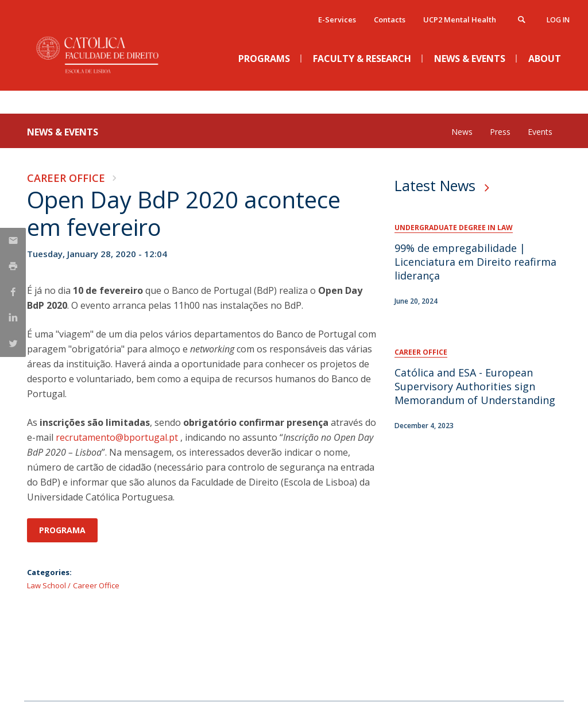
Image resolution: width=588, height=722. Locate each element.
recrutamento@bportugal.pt (117, 437)
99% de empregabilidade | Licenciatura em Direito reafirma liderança (475, 262)
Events (540, 132)
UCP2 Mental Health (460, 20)
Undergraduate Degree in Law (454, 228)
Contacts (390, 20)
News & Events (63, 132)
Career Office (66, 178)
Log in (558, 20)
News (462, 132)
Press (500, 132)
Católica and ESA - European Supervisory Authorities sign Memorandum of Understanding (475, 386)
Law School (47, 585)
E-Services (337, 20)
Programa (62, 530)
